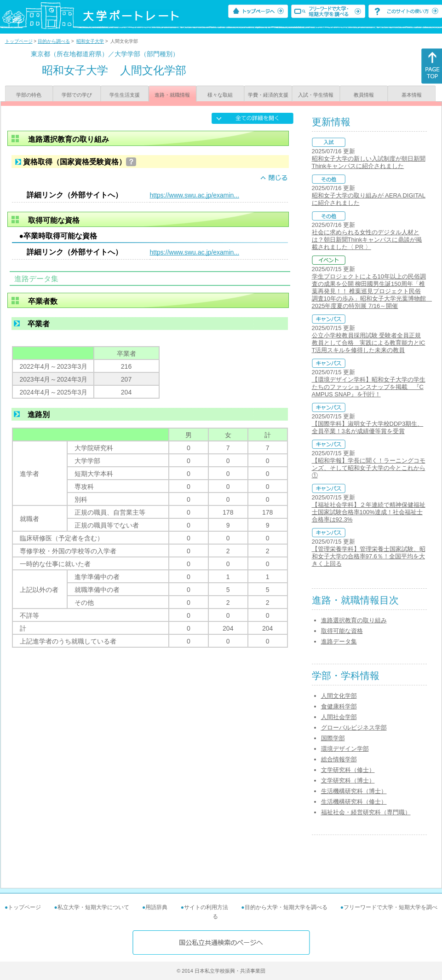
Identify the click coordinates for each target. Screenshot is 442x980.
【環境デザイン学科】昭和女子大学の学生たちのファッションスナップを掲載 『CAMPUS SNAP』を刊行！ (369, 387)
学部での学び (77, 95)
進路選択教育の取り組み (354, 620)
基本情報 (412, 95)
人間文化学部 (339, 696)
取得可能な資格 (342, 631)
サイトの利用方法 (206, 907)
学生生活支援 (125, 95)
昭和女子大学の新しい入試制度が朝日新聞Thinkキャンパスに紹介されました (369, 162)
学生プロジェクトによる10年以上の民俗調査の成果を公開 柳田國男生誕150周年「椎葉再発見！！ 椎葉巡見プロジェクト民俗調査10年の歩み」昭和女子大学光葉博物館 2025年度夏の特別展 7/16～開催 (372, 291)
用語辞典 (156, 907)
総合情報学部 (339, 759)
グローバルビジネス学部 (354, 728)
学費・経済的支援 (268, 95)
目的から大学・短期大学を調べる (286, 907)
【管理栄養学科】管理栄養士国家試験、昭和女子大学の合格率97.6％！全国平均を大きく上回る (369, 556)
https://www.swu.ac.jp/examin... (195, 195)
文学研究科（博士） (348, 780)
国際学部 (333, 738)
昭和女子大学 (90, 41)
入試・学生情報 (316, 95)
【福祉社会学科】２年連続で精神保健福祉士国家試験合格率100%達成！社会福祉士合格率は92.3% (369, 512)
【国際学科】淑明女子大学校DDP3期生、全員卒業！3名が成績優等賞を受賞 (368, 427)
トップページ (19, 41)
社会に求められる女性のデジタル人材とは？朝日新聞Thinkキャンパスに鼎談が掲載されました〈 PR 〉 (367, 240)
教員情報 (364, 95)
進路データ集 (339, 641)
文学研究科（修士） (348, 770)
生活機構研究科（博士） (354, 791)
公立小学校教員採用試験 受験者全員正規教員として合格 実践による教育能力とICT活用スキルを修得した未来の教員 (369, 343)
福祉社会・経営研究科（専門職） (366, 812)
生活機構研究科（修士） (354, 802)
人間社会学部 (339, 717)
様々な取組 (220, 95)
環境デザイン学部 (345, 749)
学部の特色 (29, 95)
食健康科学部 (339, 706)
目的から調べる (54, 41)
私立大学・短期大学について (93, 907)
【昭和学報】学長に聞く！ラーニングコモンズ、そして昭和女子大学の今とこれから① (369, 468)
